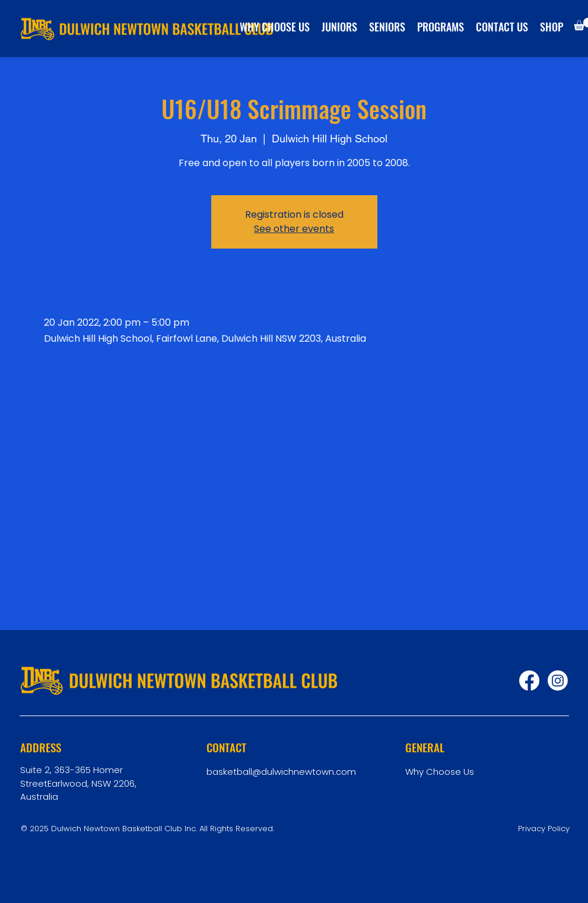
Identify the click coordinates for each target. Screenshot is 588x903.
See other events (294, 229)
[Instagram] (558, 681)
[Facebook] (529, 681)
